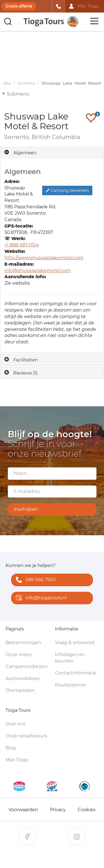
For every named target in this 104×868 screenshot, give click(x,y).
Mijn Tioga (17, 760)
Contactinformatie (75, 673)
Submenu (18, 94)
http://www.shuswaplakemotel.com (44, 258)
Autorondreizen (23, 678)
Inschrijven (26, 509)
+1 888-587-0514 (22, 245)
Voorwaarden (23, 810)
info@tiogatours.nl (40, 598)
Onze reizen (19, 655)
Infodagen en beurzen (70, 658)
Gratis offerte (19, 6)
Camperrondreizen (27, 667)
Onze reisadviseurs (26, 736)
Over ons (15, 724)
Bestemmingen (23, 643)
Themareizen (20, 690)
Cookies (87, 810)
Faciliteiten (26, 360)
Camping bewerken (67, 190)
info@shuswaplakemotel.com (38, 271)
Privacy (58, 810)
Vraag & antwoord (75, 643)
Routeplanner (70, 685)
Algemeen (25, 153)
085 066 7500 (35, 580)
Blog (11, 748)
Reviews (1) (25, 373)
